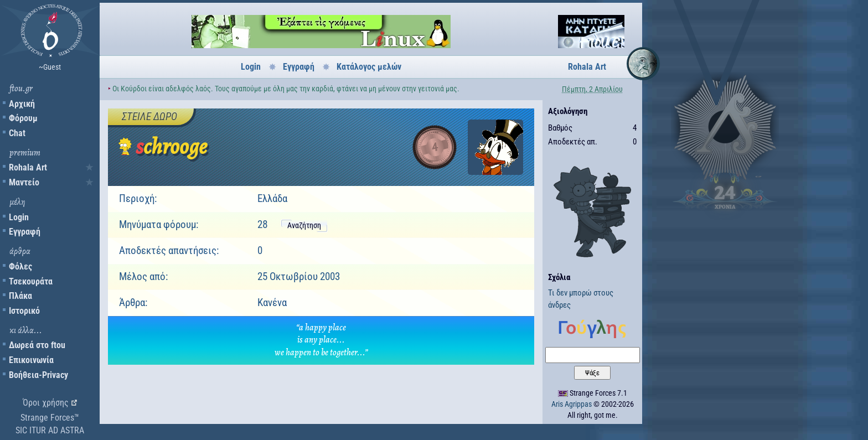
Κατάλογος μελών (369, 67)
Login (19, 217)
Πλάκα (20, 296)
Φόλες (20, 266)
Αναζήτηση (304, 225)
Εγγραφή (25, 232)
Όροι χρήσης (46, 403)
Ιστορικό (24, 311)
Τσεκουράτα (31, 281)
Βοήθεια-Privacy (38, 375)
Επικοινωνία (31, 360)
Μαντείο (24, 182)
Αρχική (22, 104)
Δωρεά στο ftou (37, 345)
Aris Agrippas (572, 404)
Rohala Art (28, 167)
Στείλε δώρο (149, 117)
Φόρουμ (23, 118)
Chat (17, 133)
